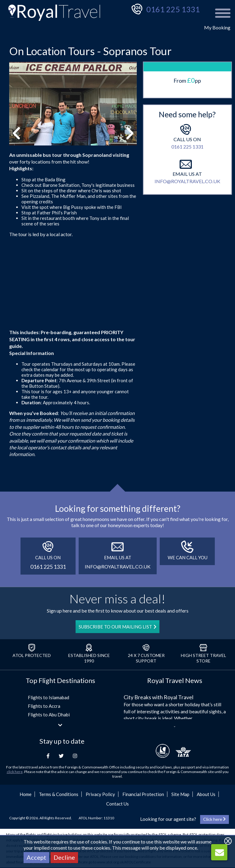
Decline (64, 857)
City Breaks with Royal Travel (159, 697)
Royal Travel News (175, 680)
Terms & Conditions (59, 794)
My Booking (217, 27)
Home (26, 794)
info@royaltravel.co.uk (187, 181)
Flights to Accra (44, 706)
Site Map (180, 794)
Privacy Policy (100, 794)
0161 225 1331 (173, 9)
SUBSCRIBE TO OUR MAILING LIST (117, 627)
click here (15, 772)
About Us (206, 794)
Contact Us (117, 804)
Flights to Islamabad (48, 697)
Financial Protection (143, 794)
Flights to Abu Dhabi (49, 715)
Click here (214, 819)
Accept (36, 857)
